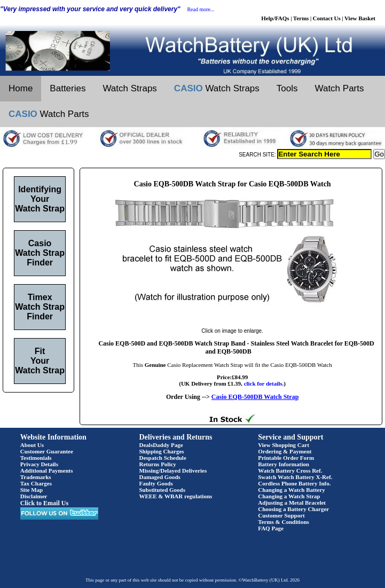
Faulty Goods (156, 483)
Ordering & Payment (285, 451)
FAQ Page (271, 528)
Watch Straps (129, 88)
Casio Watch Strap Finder (40, 253)
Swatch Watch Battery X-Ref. (295, 477)
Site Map (32, 490)
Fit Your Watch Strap (40, 361)
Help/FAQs (275, 18)
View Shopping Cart (284, 445)
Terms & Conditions (284, 522)
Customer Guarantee (47, 451)
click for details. (264, 383)
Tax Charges (36, 483)
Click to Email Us (44, 503)
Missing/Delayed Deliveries (173, 471)
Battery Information (284, 464)
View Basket (360, 18)
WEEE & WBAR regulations (176, 496)
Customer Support (281, 515)
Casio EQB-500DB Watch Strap (255, 397)
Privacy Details (39, 464)
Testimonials (36, 458)
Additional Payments (47, 471)
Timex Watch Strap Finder (40, 307)
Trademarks (36, 477)
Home (21, 88)
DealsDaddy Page (161, 445)
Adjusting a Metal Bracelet (292, 503)
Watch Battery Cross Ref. (290, 471)
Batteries (68, 88)
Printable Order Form (286, 458)
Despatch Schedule (163, 458)
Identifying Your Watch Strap (40, 199)
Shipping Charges (162, 451)
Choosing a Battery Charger (293, 509)
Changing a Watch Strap (289, 496)
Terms (301, 18)
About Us (32, 445)
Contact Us (327, 18)
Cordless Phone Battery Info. (294, 483)
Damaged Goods (160, 477)
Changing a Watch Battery (291, 490)
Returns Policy (158, 464)
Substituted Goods (163, 490)
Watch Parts (340, 88)
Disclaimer (34, 496)
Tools (287, 88)
